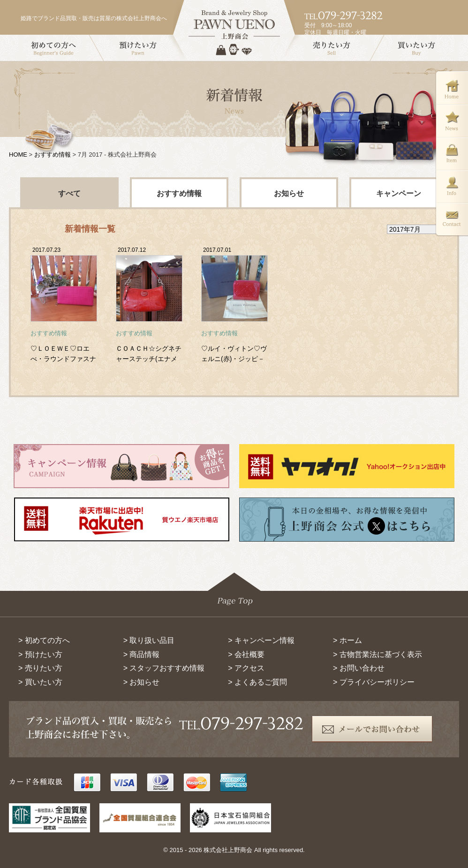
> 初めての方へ (44, 640)
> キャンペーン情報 (261, 640)
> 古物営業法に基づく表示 (377, 654)
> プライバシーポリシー (374, 682)
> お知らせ (142, 682)
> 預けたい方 (40, 654)
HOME (18, 155)
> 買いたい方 (40, 682)
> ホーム (347, 640)
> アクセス (246, 668)
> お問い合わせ (359, 668)
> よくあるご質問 (257, 682)
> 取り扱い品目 (149, 640)
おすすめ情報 (53, 155)
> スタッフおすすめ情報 (164, 668)
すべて (69, 193)
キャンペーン (399, 193)
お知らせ (289, 193)
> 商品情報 (142, 654)
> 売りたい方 (40, 668)
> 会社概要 (246, 654)
